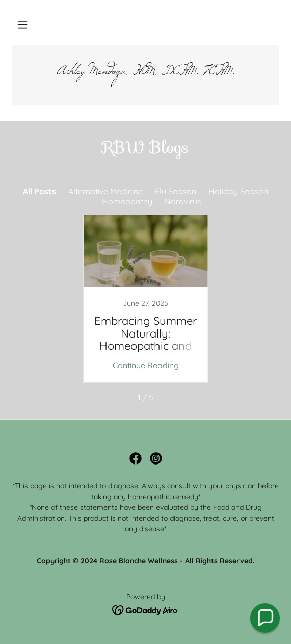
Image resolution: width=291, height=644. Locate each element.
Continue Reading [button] (146, 365)
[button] (22, 24)
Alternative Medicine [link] (105, 191)
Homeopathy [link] (127, 201)
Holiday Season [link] (238, 191)
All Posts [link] (39, 191)
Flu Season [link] (176, 191)
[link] (146, 75)
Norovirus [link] (183, 201)
